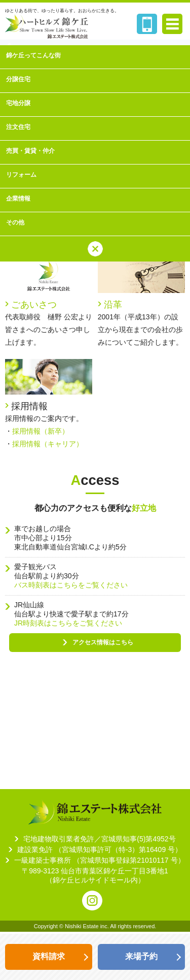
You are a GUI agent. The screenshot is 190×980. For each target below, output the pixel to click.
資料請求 (49, 956)
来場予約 (141, 956)
